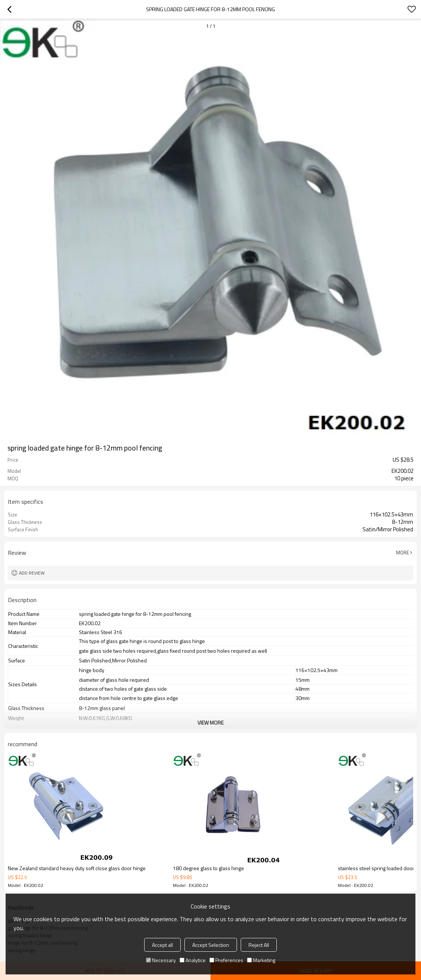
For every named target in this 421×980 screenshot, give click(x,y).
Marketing (261, 960)
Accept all (162, 945)
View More (210, 723)
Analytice (193, 960)
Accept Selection (211, 945)
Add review (32, 573)
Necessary (161, 960)
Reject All (259, 945)
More (403, 553)
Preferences (226, 960)
